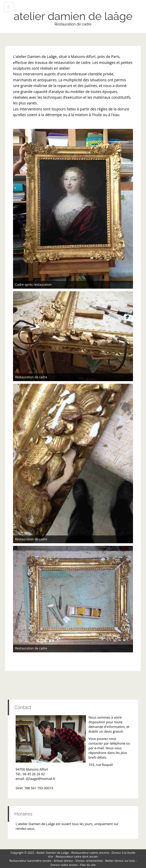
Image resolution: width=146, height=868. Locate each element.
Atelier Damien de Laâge (53, 853)
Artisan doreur (63, 861)
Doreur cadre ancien (64, 865)
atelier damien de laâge (73, 16)
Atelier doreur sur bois (120, 861)
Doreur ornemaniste (89, 861)
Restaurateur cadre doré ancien (77, 856)
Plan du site (88, 865)
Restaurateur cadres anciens (90, 853)
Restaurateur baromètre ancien (30, 861)
